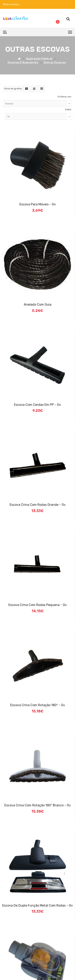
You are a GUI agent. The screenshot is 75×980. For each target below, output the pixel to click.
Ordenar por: (65, 97)
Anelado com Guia (38, 305)
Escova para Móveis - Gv (38, 204)
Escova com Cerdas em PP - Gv (37, 405)
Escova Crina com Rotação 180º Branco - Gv (38, 805)
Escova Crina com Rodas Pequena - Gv (38, 605)
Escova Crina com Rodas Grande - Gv (38, 505)
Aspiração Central (39, 59)
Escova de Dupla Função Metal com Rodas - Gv (37, 905)
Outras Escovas (55, 63)
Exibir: (69, 109)
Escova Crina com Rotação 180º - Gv (38, 705)
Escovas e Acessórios (23, 63)
